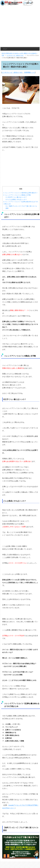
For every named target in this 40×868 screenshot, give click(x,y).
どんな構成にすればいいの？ (16, 199)
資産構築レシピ (30, 72)
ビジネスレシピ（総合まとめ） (13, 72)
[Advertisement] (19, 27)
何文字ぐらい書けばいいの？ (16, 197)
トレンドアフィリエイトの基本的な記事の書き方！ (21, 193)
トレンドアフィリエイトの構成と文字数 (17, 195)
